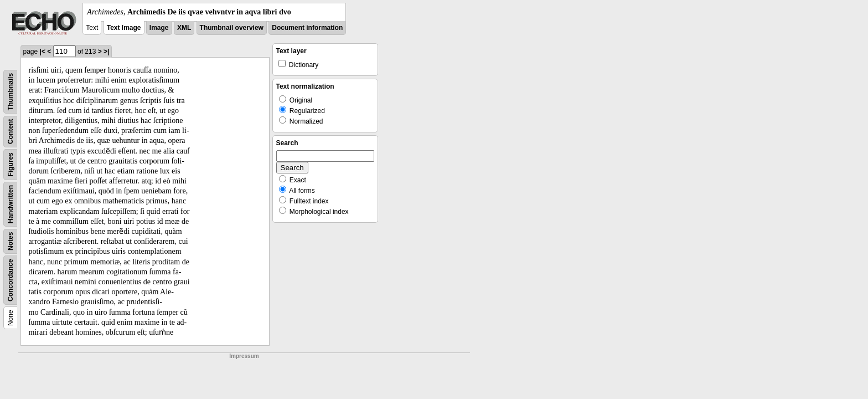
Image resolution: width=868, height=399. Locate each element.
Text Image (124, 28)
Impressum (244, 356)
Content (11, 132)
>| (106, 52)
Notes (11, 241)
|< (43, 52)
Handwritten (11, 204)
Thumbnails (11, 92)
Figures (11, 164)
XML (184, 28)
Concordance (11, 280)
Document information (307, 28)
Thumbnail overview (232, 28)
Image (159, 28)
